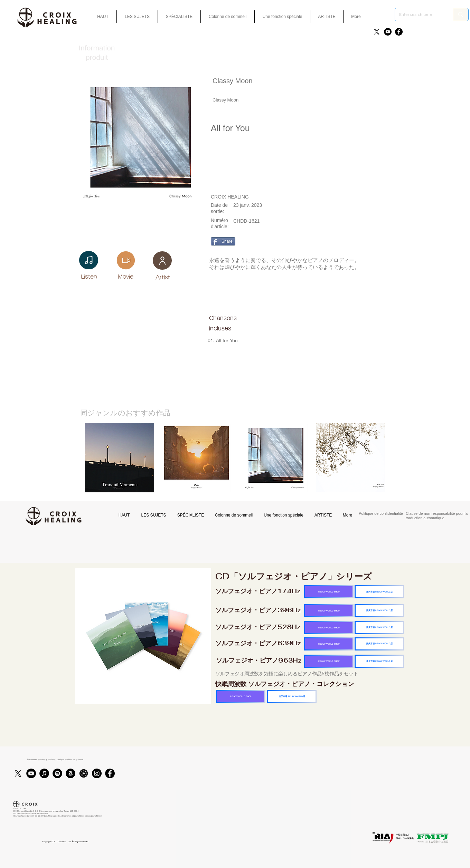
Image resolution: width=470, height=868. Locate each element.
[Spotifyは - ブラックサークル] (57, 773)
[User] (162, 261)
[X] (377, 32)
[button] (282, 17)
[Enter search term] (419, 15)
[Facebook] (399, 32)
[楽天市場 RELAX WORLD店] (379, 592)
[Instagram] (97, 773)
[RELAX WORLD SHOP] (329, 592)
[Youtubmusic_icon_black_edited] (84, 773)
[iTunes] (44, 773)
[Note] (89, 260)
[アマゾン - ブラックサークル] (70, 773)
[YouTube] (388, 32)
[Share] (223, 241)
